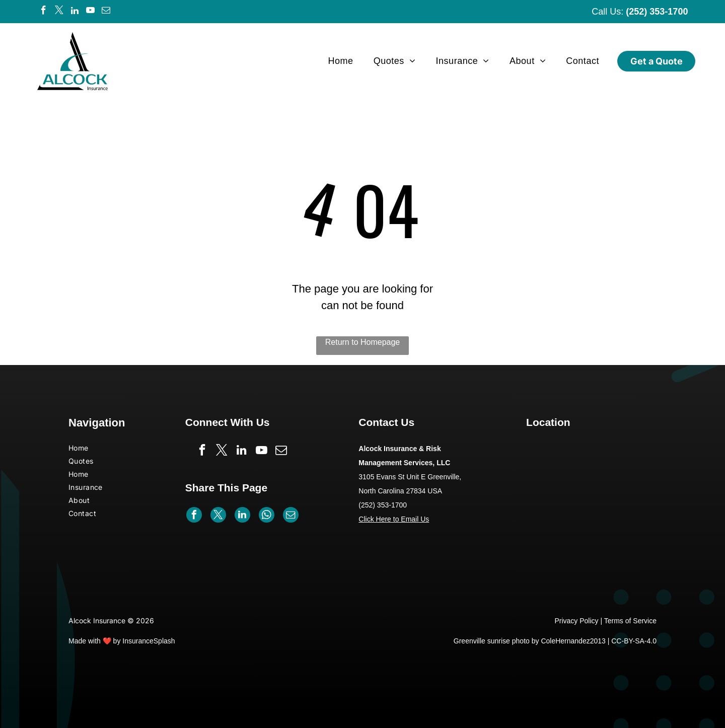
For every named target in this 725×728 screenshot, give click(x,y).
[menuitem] (340, 61)
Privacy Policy (576, 621)
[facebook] (44, 12)
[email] (106, 12)
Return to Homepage (363, 342)
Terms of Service (630, 621)
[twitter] (59, 12)
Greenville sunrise (482, 641)
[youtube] (91, 12)
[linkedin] (75, 12)
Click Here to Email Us (394, 519)
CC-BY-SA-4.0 (634, 641)
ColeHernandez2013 (573, 641)
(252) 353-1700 (657, 12)
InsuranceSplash (149, 641)
